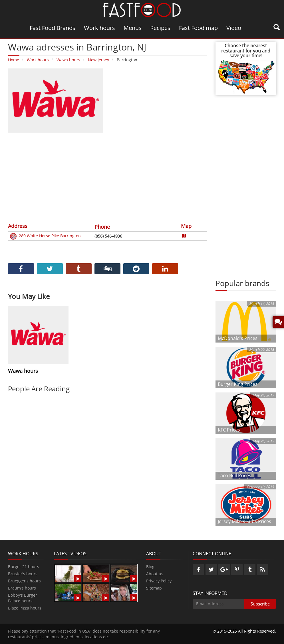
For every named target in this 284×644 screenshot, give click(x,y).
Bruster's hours (23, 574)
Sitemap (154, 588)
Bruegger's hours (24, 581)
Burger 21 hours (24, 567)
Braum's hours (22, 588)
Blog (150, 567)
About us (155, 574)
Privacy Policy (159, 581)
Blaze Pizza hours (25, 608)
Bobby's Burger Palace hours (23, 598)
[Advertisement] (108, 177)
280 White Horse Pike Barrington (45, 236)
